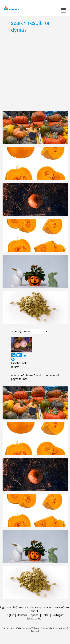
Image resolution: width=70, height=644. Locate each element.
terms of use (61, 607)
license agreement (41, 607)
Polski (45, 615)
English (10, 615)
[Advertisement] (35, 72)
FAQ (15, 607)
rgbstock (11, 9)
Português (58, 615)
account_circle (13, 359)
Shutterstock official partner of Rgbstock (21, 628)
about (34, 611)
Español (34, 615)
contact (24, 607)
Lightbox (6, 607)
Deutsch (22, 615)
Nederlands (34, 619)
